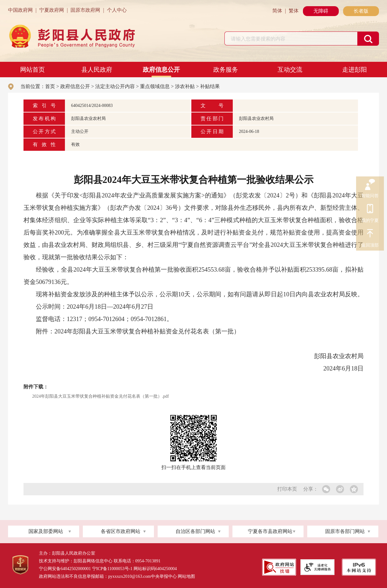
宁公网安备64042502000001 (65, 569)
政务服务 (226, 70)
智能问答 (370, 185)
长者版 (361, 11)
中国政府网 (20, 10)
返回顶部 (370, 234)
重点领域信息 (155, 86)
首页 (50, 86)
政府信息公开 (161, 70)
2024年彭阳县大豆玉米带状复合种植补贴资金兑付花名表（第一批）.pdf (100, 396)
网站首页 (32, 70)
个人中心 (117, 10)
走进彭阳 (355, 70)
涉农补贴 (185, 86)
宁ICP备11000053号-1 (112, 569)
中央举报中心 (164, 576)
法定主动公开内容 (115, 86)
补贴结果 (210, 86)
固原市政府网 (85, 10)
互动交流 (290, 70)
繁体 (294, 11)
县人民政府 (97, 70)
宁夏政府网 (52, 10)
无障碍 (321, 11)
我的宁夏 (370, 209)
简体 (277, 11)
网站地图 (186, 576)
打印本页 (287, 489)
